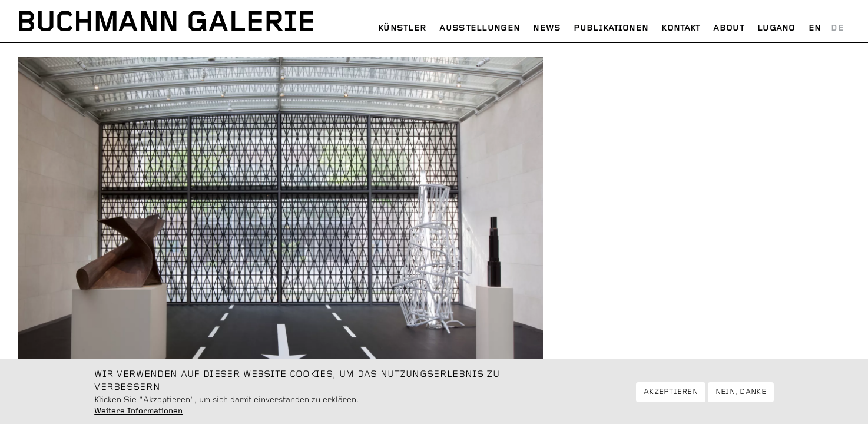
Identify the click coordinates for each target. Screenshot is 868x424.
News (547, 28)
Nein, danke (741, 396)
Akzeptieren (671, 396)
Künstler (402, 28)
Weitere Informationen (138, 415)
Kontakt (681, 28)
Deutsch (837, 29)
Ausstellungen (480, 28)
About (729, 28)
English (815, 29)
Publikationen (611, 28)
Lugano (776, 28)
